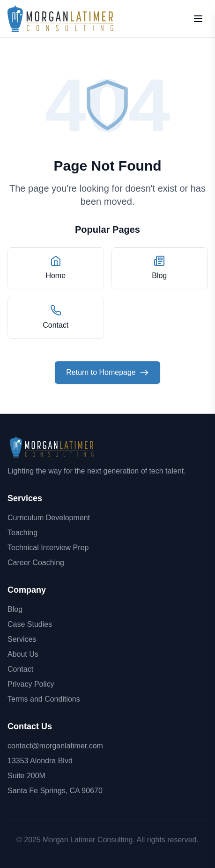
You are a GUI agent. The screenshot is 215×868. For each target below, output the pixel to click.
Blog (15, 609)
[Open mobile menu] (198, 19)
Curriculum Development (49, 518)
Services (22, 639)
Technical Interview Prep (48, 548)
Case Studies (30, 624)
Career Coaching (36, 563)
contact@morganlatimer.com (55, 746)
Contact (20, 669)
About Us (23, 654)
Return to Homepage (107, 373)
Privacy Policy (31, 684)
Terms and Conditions (44, 699)
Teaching (22, 533)
